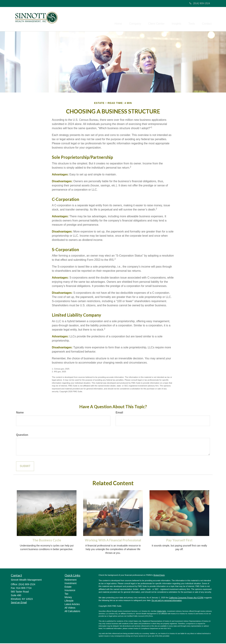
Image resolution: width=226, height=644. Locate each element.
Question (22, 436)
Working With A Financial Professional (113, 541)
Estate (68, 587)
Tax (67, 594)
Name (20, 413)
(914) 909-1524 (200, 3)
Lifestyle (69, 601)
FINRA (159, 612)
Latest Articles (72, 605)
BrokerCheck (159, 576)
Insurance (70, 591)
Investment (71, 584)
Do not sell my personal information (167, 601)
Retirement (71, 580)
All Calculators (72, 612)
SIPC (164, 612)
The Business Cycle (47, 541)
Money (68, 598)
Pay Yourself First (179, 541)
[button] (128, 19)
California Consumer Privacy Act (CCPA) (186, 598)
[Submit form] (25, 467)
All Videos (70, 608)
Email (119, 413)
